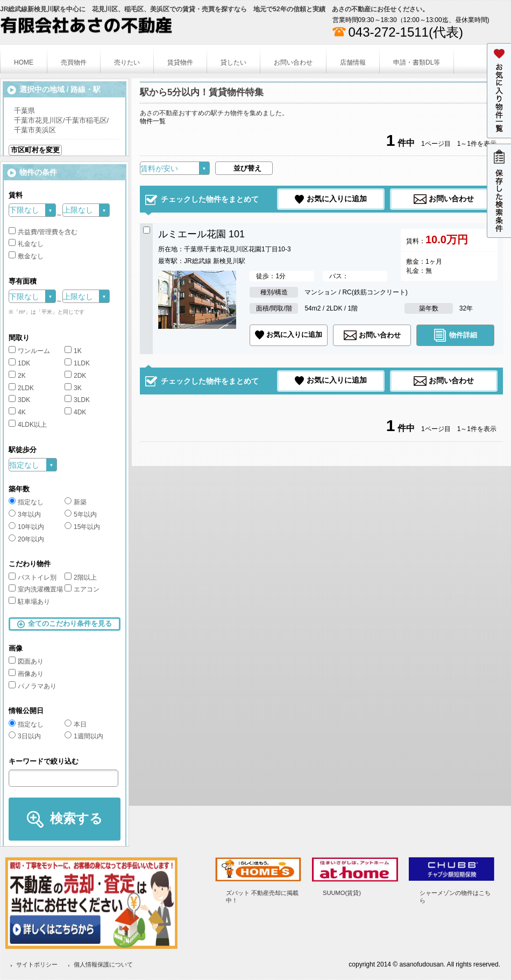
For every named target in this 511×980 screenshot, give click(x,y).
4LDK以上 (28, 425)
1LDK (77, 363)
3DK (19, 400)
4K (17, 412)
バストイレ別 (33, 577)
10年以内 (26, 527)
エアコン (82, 589)
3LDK (77, 400)
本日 (76, 724)
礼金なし (26, 244)
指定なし (26, 502)
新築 (76, 502)
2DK (75, 376)
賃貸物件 (180, 62)
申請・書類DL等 (417, 62)
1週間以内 (84, 736)
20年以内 (26, 539)
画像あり (26, 674)
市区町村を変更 (35, 150)
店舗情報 (353, 62)
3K (73, 388)
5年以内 (81, 514)
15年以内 (82, 527)
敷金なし (26, 256)
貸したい (233, 62)
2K (17, 376)
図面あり (26, 661)
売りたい (127, 62)
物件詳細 (463, 334)
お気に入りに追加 (337, 199)
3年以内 (25, 514)
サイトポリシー (37, 964)
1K (73, 351)
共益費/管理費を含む (43, 232)
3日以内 (25, 736)
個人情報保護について (103, 964)
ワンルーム (29, 351)
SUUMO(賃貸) (342, 893)
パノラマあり (33, 686)
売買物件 (74, 62)
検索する (76, 818)
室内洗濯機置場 (36, 589)
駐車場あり (29, 602)
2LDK (21, 388)
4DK (75, 412)
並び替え (247, 168)
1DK (19, 363)
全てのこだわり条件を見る (70, 623)
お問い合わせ (293, 62)
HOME (24, 62)
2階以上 (81, 577)
